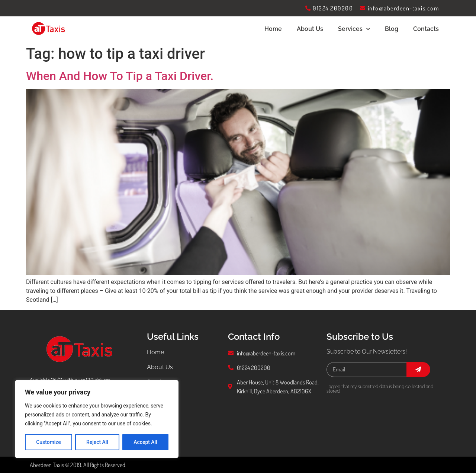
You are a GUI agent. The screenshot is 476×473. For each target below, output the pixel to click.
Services (354, 29)
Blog (392, 29)
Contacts (426, 29)
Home (273, 29)
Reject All (97, 442)
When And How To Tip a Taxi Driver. (120, 76)
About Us (310, 29)
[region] (97, 419)
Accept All (145, 442)
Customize (49, 442)
